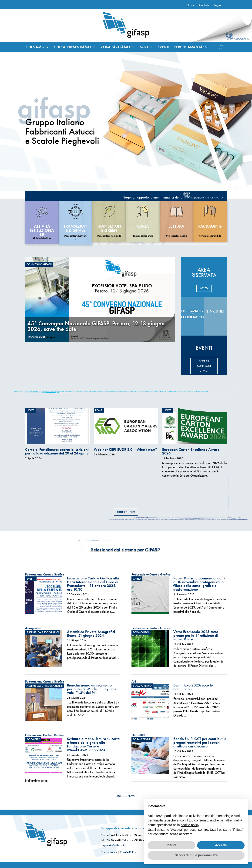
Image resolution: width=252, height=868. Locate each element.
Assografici (33, 628)
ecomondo (141, 632)
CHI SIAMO (35, 47)
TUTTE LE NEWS (126, 512)
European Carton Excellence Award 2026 (191, 451)
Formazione (142, 739)
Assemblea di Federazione (45, 686)
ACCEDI (204, 288)
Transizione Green (109, 228)
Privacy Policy (109, 852)
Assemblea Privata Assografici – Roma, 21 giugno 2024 (93, 634)
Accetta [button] (221, 845)
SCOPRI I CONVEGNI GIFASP (204, 366)
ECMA (99, 410)
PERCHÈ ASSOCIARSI (191, 47)
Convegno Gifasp (39, 264)
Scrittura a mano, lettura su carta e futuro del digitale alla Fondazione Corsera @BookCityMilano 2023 (93, 744)
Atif (134, 681)
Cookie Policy (128, 852)
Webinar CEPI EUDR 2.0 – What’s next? (125, 449)
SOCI (144, 47)
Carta (137, 579)
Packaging (210, 226)
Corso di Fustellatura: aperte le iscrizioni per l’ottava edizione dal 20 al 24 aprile (57, 451)
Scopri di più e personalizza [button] (196, 855)
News (190, 5)
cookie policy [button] (190, 825)
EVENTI (163, 47)
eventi (31, 579)
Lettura (176, 226)
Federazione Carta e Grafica (45, 574)
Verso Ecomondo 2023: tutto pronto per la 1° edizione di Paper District (196, 635)
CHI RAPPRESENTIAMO (73, 47)
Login (217, 5)
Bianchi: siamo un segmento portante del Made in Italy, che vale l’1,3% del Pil (92, 689)
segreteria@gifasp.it (113, 845)
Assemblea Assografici (43, 632)
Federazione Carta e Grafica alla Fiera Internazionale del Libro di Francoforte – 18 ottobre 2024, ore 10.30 (93, 584)
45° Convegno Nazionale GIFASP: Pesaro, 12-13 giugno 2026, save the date (96, 326)
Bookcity (33, 739)
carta (143, 226)
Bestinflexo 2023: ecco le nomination (193, 687)
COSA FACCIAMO (115, 47)
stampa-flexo (142, 686)
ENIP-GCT (138, 735)
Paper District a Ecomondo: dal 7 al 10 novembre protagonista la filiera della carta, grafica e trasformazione (199, 584)
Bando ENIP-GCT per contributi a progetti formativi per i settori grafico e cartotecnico (200, 742)
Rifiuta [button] (171, 845)
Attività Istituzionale (42, 230)
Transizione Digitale (76, 228)
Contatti (204, 5)
